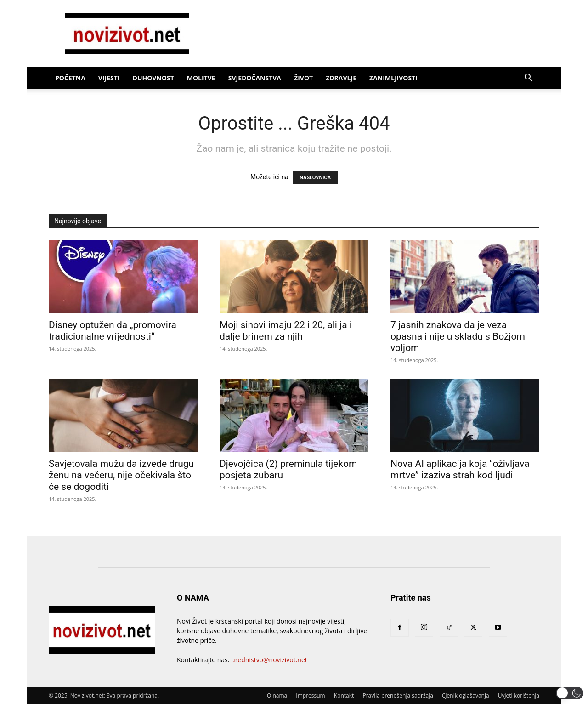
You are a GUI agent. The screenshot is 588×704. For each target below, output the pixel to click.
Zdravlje (341, 78)
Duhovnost (153, 78)
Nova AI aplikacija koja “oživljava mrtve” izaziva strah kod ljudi (460, 469)
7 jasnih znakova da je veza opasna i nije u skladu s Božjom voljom (458, 336)
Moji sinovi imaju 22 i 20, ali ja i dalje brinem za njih (286, 331)
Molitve (201, 78)
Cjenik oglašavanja (466, 695)
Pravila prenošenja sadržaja (398, 695)
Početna (70, 78)
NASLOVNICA (315, 178)
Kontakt (344, 695)
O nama (277, 695)
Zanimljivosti (393, 78)
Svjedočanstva (255, 78)
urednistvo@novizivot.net (269, 660)
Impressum (310, 695)
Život (303, 78)
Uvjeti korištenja (519, 695)
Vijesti (109, 78)
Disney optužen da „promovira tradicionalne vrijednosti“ (113, 331)
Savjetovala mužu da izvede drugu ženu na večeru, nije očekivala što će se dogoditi (121, 475)
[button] (528, 79)
